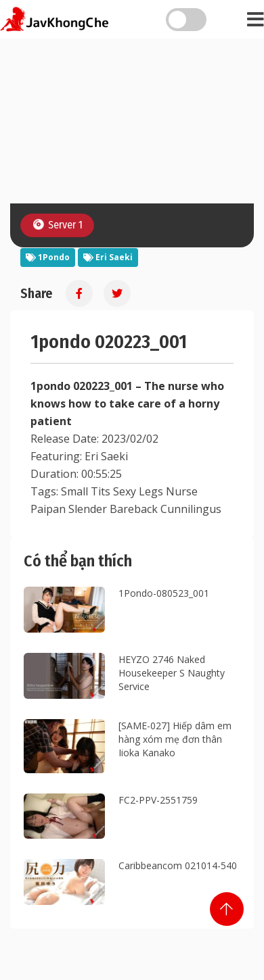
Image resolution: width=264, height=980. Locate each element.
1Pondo (48, 257)
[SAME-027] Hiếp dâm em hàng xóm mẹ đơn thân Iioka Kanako (175, 739)
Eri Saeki (108, 257)
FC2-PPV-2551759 (158, 800)
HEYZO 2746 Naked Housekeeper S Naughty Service (172, 673)
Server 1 (57, 225)
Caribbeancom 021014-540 (178, 865)
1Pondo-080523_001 (164, 593)
